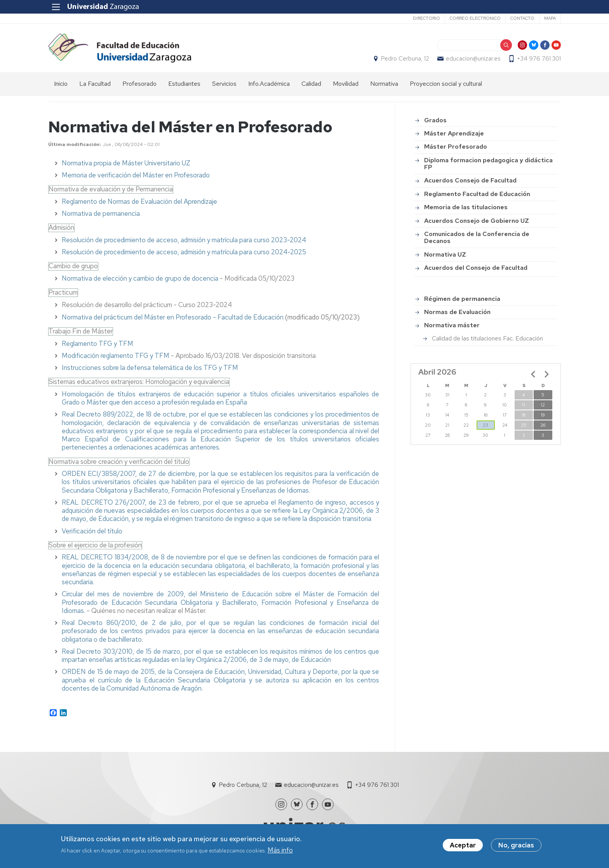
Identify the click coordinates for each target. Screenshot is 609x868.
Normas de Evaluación (457, 312)
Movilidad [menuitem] (346, 84)
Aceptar (463, 845)
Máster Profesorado (456, 147)
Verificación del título (92, 531)
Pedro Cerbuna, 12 (405, 59)
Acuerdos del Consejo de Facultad (476, 268)
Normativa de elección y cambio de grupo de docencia (140, 278)
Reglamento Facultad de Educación (477, 194)
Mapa (550, 18)
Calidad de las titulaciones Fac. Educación (487, 338)
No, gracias (516, 845)
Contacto (522, 18)
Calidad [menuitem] (311, 84)
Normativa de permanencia (101, 214)
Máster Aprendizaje (454, 133)
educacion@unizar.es (473, 59)
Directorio (426, 18)
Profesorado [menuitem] (139, 84)
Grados (435, 120)
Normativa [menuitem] (384, 84)
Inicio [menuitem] (61, 84)
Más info (280, 850)
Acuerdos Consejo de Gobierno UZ (477, 221)
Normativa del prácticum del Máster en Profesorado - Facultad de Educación (173, 317)
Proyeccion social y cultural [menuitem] (446, 84)
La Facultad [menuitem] (95, 84)
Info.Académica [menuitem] (269, 84)
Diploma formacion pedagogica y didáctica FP (488, 164)
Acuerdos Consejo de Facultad (470, 180)
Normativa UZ (445, 254)
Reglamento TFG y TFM (97, 344)
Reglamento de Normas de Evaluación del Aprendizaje (139, 201)
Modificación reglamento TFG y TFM (116, 356)
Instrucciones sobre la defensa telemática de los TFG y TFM (150, 368)
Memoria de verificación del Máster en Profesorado (136, 175)
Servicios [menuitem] (224, 84)
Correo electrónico (475, 18)
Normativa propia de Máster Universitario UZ (126, 163)
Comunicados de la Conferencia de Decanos (477, 237)
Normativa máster (452, 325)
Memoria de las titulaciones (466, 207)
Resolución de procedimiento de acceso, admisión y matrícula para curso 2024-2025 (184, 252)
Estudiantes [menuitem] (184, 84)
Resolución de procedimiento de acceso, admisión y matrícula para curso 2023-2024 (184, 240)
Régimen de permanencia (462, 299)
